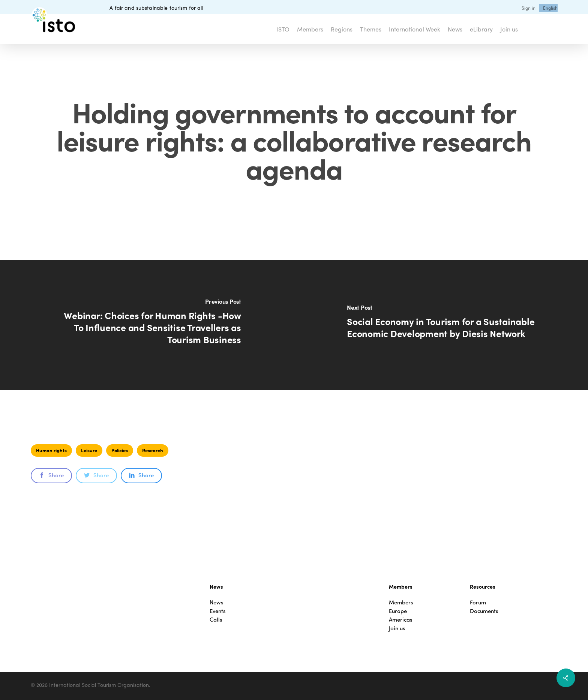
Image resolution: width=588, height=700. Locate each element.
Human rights (51, 450)
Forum (478, 602)
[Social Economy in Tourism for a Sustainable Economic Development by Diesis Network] (441, 325)
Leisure (89, 450)
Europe (398, 611)
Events (218, 611)
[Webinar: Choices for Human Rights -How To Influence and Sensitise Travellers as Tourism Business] (147, 325)
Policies (120, 450)
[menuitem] (550, 8)
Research (153, 450)
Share (51, 475)
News (217, 602)
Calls (216, 620)
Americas (401, 620)
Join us (397, 628)
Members (401, 602)
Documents (484, 611)
